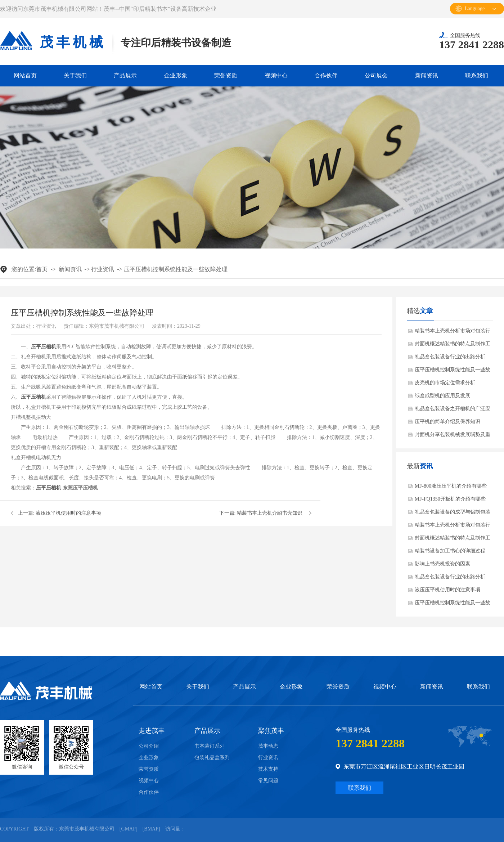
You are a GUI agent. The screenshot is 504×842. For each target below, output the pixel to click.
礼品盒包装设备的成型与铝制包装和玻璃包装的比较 (453, 514)
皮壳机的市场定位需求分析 (445, 383)
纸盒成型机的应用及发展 (442, 396)
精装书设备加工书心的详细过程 (450, 551)
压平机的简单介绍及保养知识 (447, 422)
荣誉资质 (226, 75)
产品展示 (125, 75)
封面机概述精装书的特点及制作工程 (453, 346)
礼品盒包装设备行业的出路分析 (450, 357)
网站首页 (25, 75)
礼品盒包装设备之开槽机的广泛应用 (453, 411)
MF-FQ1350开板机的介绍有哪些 (450, 499)
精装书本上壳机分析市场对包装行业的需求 (453, 333)
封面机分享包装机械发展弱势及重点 (453, 436)
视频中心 (276, 75)
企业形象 (176, 75)
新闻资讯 (427, 75)
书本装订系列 (210, 746)
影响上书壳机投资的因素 (442, 564)
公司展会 (376, 75)
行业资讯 (103, 269)
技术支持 (268, 769)
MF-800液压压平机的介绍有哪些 (451, 486)
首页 (42, 269)
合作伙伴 (326, 75)
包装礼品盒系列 (212, 758)
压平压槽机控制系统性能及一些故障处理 (176, 269)
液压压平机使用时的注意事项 (68, 513)
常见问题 (268, 781)
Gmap (129, 829)
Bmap (151, 829)
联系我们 (477, 75)
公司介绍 (149, 746)
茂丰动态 (268, 746)
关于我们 (75, 75)
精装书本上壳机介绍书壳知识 (270, 513)
